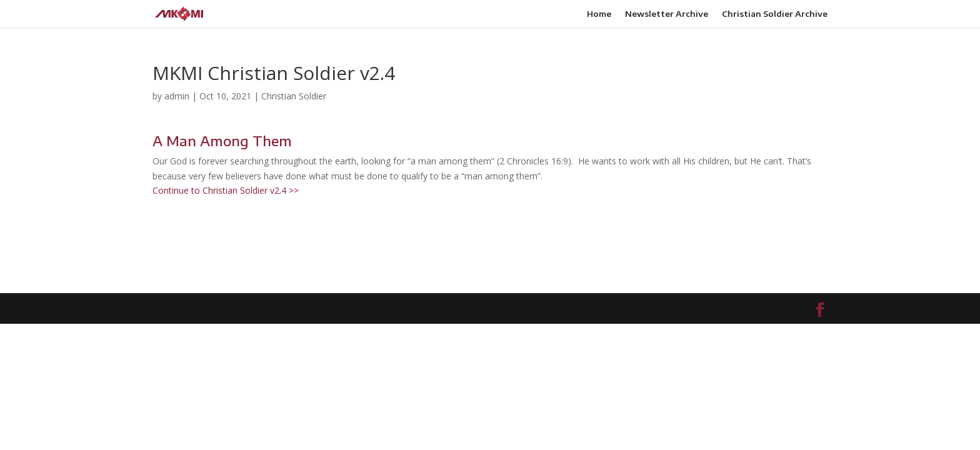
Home (599, 14)
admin (177, 96)
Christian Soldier (294, 96)
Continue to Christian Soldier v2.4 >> (226, 190)
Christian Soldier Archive (775, 14)
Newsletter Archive (667, 14)
